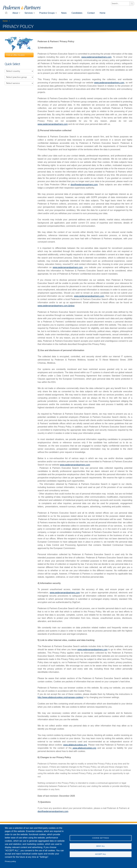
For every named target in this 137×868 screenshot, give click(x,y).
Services (29, 13)
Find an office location (16, 55)
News (64, 13)
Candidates (77, 13)
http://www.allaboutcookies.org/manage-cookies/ (60, 697)
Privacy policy (10, 861)
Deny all (101, 846)
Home (6, 13)
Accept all (100, 855)
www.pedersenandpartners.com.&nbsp (56, 306)
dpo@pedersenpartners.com (84, 185)
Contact (91, 13)
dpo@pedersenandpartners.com (53, 811)
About (15, 13)
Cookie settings (101, 837)
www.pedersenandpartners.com (96, 57)
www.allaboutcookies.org (75, 745)
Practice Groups (47, 13)
